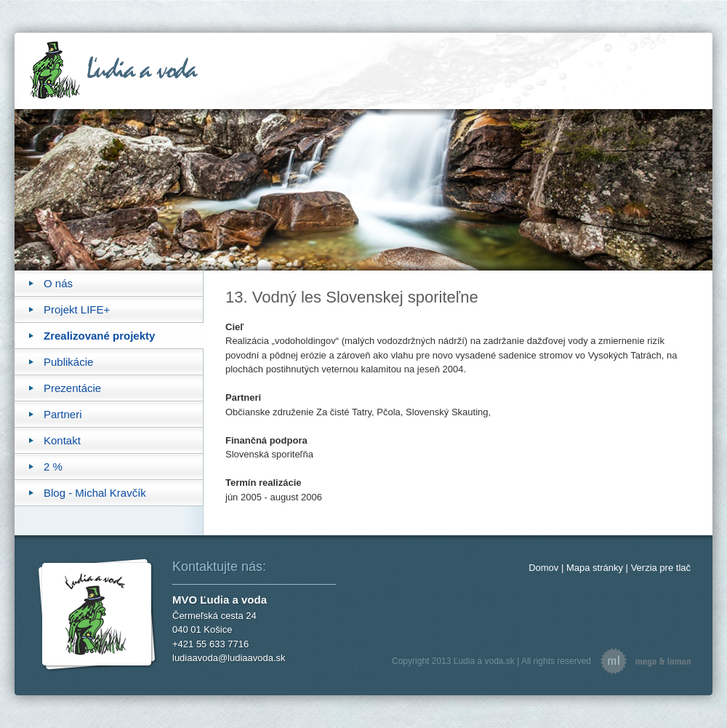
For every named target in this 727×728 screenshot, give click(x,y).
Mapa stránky (595, 568)
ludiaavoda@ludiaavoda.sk (229, 658)
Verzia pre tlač (661, 568)
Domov (543, 568)
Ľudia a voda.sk (484, 661)
